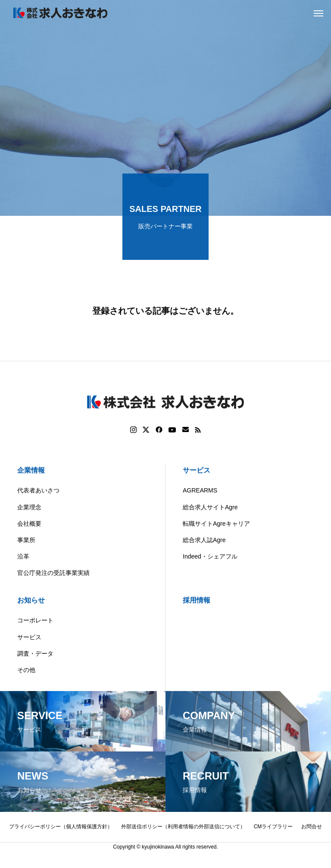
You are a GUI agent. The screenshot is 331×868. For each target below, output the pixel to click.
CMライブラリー (273, 827)
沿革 (23, 556)
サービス (197, 470)
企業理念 (29, 507)
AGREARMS (200, 490)
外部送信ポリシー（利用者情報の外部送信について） (183, 827)
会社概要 (29, 524)
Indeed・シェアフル (210, 556)
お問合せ (312, 827)
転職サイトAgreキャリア (216, 524)
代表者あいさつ (38, 490)
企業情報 (31, 470)
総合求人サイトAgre (210, 507)
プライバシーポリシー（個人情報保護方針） (61, 827)
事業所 (26, 540)
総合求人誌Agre (204, 540)
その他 (26, 670)
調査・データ (35, 653)
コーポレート (35, 620)
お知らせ (31, 600)
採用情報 (197, 600)
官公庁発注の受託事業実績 (53, 573)
